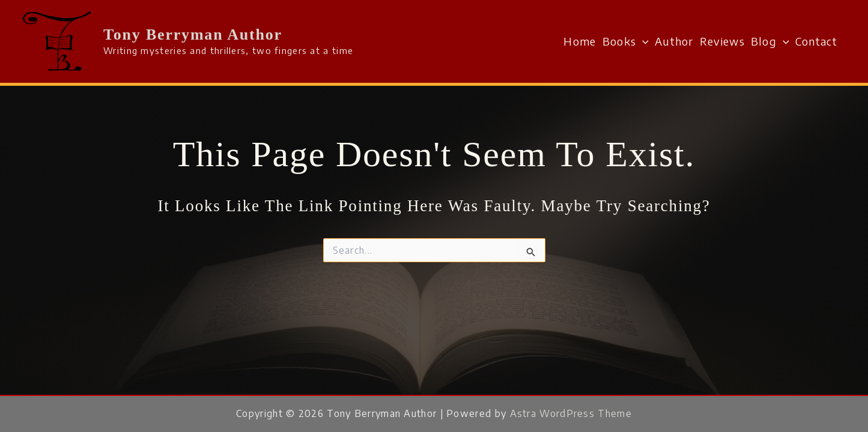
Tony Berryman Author (193, 34)
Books (626, 41)
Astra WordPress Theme (571, 413)
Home (580, 41)
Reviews (722, 41)
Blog (770, 41)
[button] (642, 41)
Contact (816, 41)
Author (674, 41)
